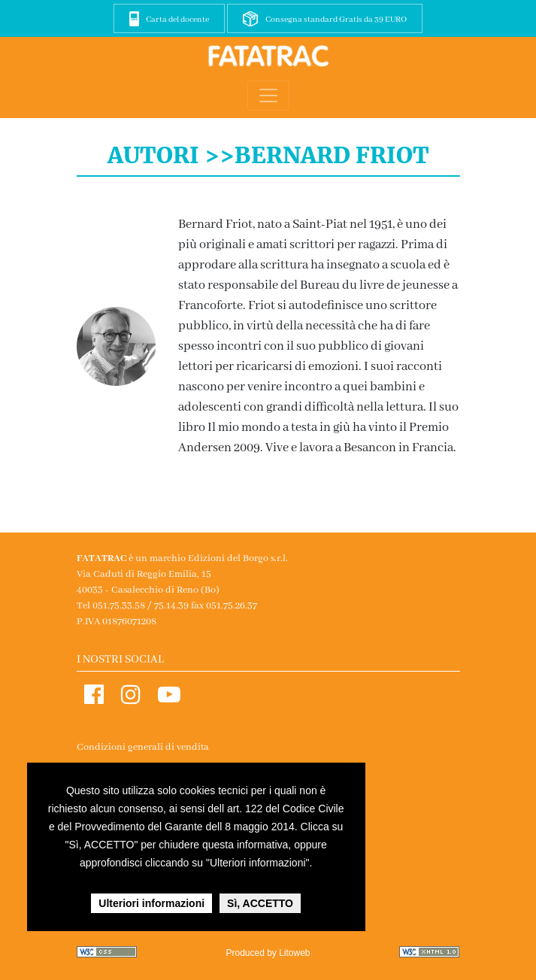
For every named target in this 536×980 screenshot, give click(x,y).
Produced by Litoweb (268, 953)
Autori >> (171, 155)
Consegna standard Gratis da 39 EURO (336, 20)
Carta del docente (177, 20)
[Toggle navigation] (268, 96)
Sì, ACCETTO (260, 903)
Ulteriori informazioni (151, 903)
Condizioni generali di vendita (143, 747)
